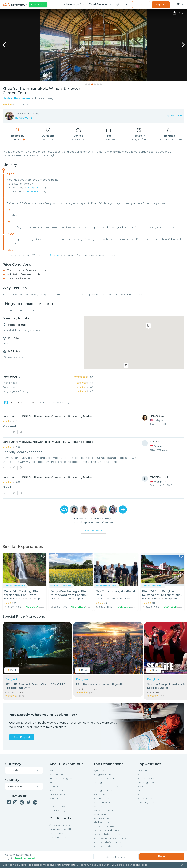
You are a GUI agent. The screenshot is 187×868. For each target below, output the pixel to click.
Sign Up (161, 5)
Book (162, 856)
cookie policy (140, 865)
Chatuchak (32, 191)
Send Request (22, 737)
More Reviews (93, 531)
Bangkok (33, 187)
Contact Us (38, 5)
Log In (141, 5)
